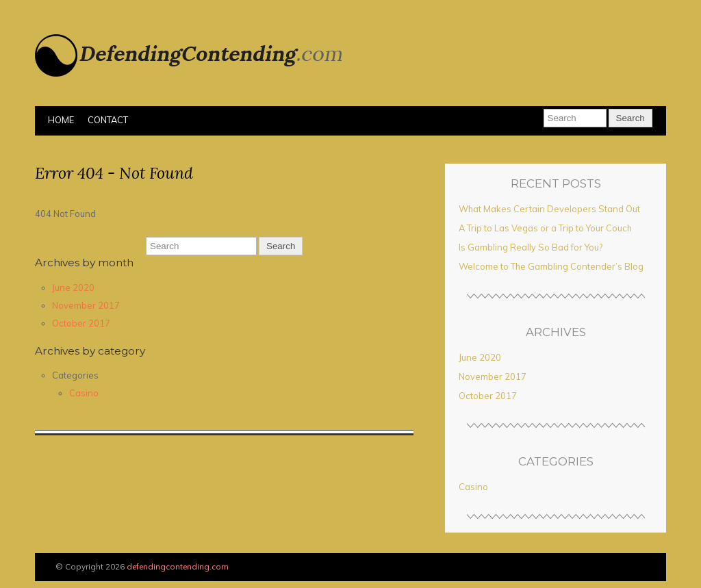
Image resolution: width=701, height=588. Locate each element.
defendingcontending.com (178, 566)
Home (61, 120)
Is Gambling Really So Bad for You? (531, 247)
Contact (108, 120)
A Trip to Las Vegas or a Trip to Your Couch (545, 228)
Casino (84, 393)
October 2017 (81, 323)
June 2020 (73, 287)
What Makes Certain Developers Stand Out (549, 209)
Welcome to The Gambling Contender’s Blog (551, 266)
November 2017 (86, 305)
